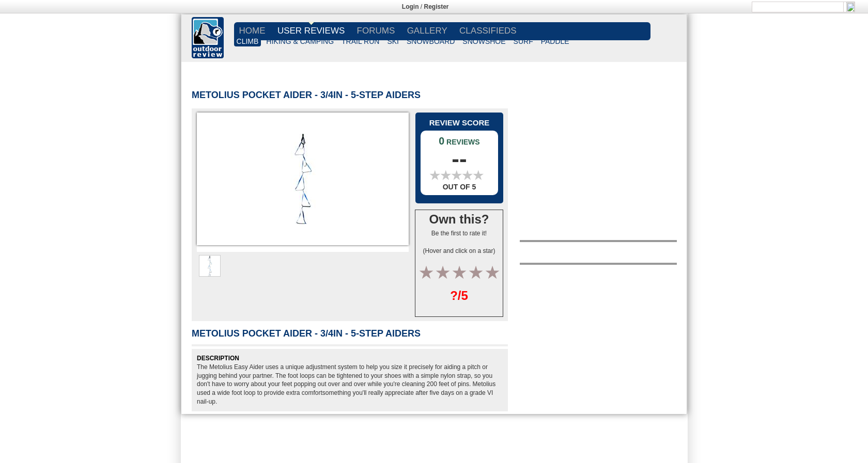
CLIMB (248, 41)
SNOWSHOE (484, 41)
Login (410, 7)
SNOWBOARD (431, 41)
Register (437, 7)
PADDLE (555, 41)
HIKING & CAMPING (300, 41)
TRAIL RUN (360, 41)
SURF (523, 41)
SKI (393, 41)
